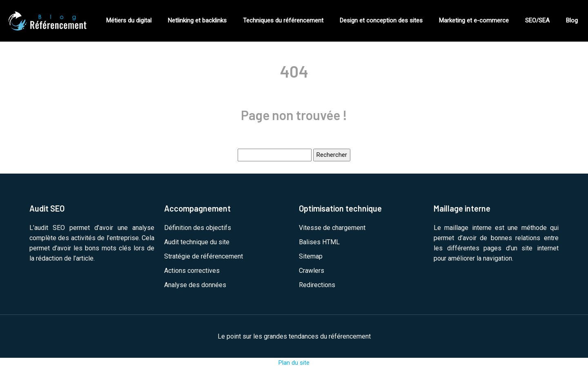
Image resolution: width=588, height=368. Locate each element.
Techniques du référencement (283, 20)
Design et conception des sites (381, 20)
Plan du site (294, 363)
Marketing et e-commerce (474, 20)
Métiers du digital (129, 20)
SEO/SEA (537, 20)
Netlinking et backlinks (197, 20)
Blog (572, 20)
